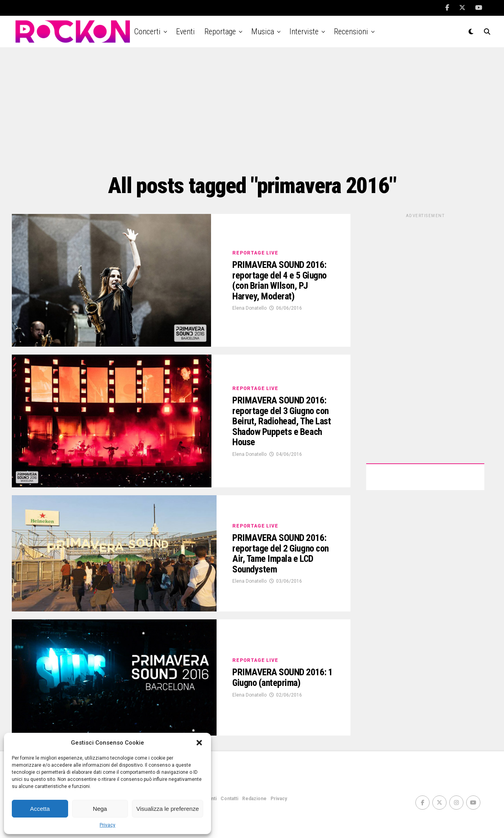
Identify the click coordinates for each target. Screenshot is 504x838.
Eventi (185, 32)
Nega (100, 809)
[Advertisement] (252, 110)
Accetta (40, 809)
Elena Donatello (249, 318)
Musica (263, 32)
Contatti (229, 799)
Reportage (220, 32)
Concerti (147, 32)
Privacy (107, 825)
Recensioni (351, 32)
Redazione (254, 799)
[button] (199, 743)
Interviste (304, 32)
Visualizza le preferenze (168, 809)
